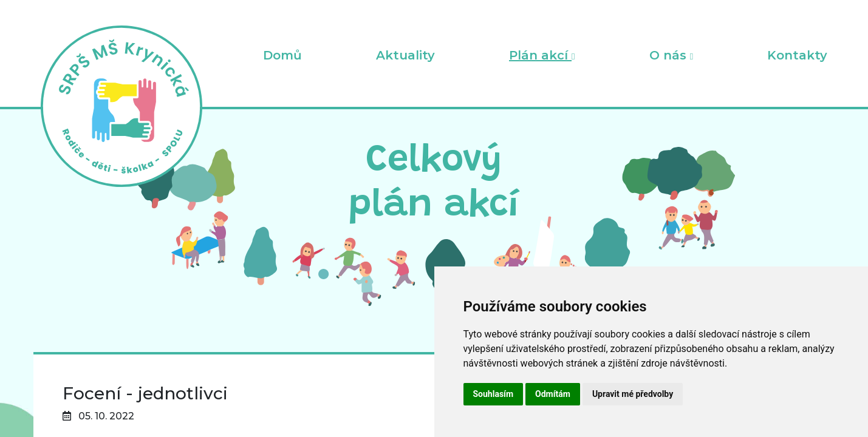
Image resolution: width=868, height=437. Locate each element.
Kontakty (797, 55)
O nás (671, 55)
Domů (282, 55)
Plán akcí (542, 55)
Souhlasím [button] (494, 394)
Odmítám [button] (553, 394)
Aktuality (405, 55)
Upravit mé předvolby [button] (633, 394)
